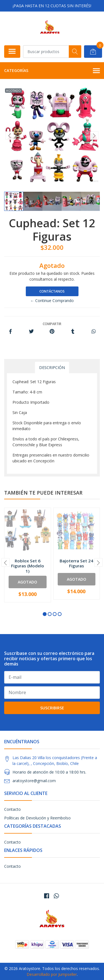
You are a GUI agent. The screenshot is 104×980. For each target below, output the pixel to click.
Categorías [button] (52, 71)
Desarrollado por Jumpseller (52, 974)
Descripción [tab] (52, 367)
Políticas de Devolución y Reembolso (37, 818)
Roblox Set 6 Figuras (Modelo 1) (28, 566)
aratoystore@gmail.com (34, 781)
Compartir (52, 324)
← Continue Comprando (52, 301)
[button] (45, 614)
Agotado (27, 582)
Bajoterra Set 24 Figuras (76, 563)
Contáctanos (52, 291)
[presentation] (10, 136)
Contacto (12, 809)
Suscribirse (52, 708)
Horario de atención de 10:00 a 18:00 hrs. (49, 772)
